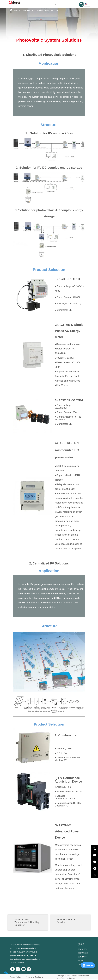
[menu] (56, 4)
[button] (56, 5)
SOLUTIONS (26, 10)
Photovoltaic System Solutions (46, 10)
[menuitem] (56, 4)
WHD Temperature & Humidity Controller (27, 922)
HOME (16, 10)
